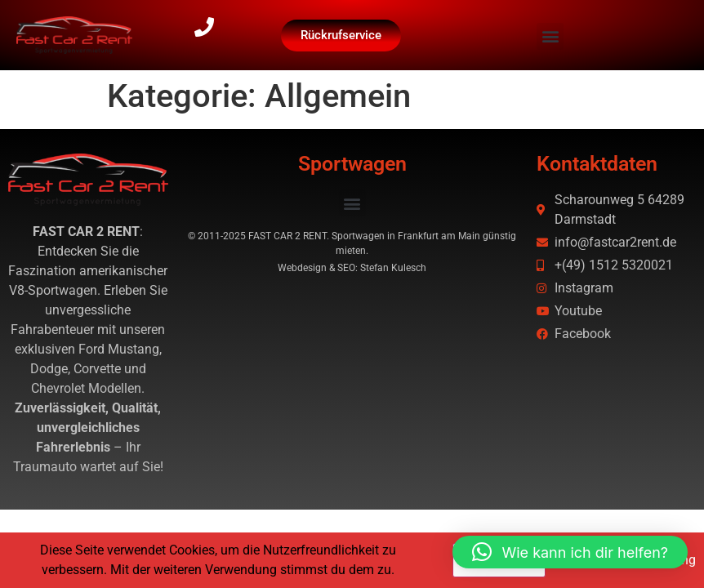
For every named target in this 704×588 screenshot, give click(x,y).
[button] (550, 36)
